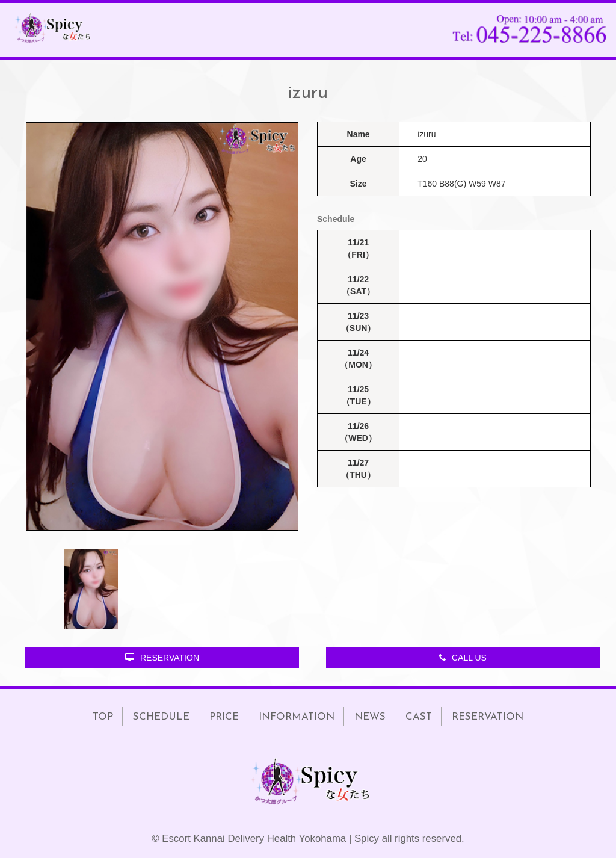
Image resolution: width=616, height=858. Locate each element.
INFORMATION (297, 717)
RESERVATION (162, 658)
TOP (103, 717)
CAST (419, 717)
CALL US (463, 658)
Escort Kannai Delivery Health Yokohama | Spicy (270, 838)
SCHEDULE (161, 717)
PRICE (224, 717)
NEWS (370, 717)
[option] (162, 326)
